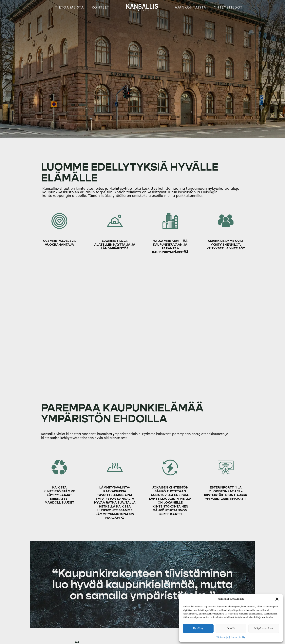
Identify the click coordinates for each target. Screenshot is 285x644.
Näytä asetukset (264, 628)
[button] (277, 599)
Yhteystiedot (228, 7)
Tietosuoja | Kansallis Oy (231, 637)
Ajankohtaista (190, 7)
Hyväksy (198, 628)
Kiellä (231, 628)
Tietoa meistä (70, 7)
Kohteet (101, 7)
